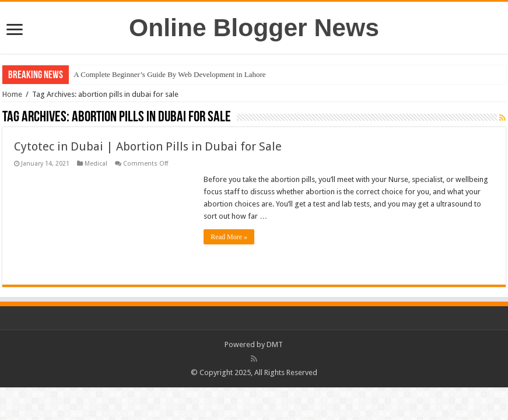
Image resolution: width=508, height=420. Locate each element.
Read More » (229, 237)
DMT (275, 344)
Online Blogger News (254, 27)
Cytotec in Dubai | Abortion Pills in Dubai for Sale (148, 146)
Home (12, 94)
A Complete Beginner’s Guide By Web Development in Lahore (169, 74)
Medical (96, 164)
